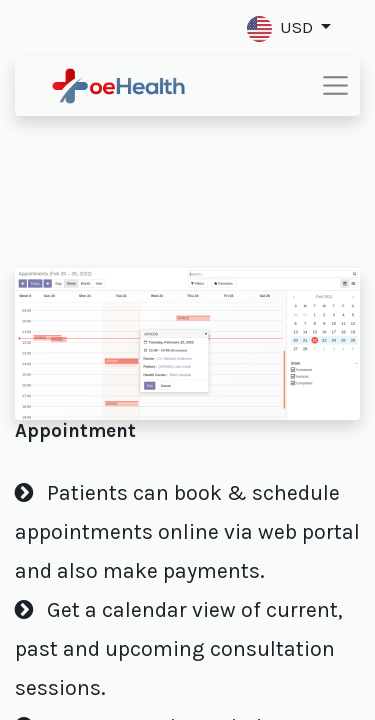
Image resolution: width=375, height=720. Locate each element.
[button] (289, 28)
